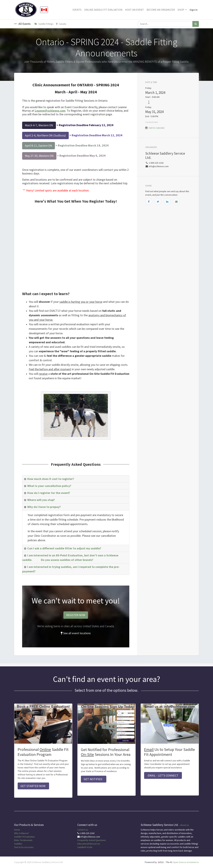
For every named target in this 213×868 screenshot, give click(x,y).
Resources (95, 844)
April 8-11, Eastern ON (39, 146)
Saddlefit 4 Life (85, 847)
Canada (61, 24)
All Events (22, 24)
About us (185, 825)
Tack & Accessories (24, 847)
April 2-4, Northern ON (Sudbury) (45, 135)
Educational (83, 844)
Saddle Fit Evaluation (24, 837)
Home (17, 830)
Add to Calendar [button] (157, 128)
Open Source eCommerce (186, 862)
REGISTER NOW (76, 615)
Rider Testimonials (23, 840)
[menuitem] (77, 10)
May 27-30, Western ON (39, 156)
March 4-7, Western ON (39, 125)
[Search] (196, 24)
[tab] (76, 479)
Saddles (18, 844)
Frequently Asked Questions (92, 840)
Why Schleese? (22, 833)
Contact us (83, 830)
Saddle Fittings (44, 24)
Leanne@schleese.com (50, 111)
